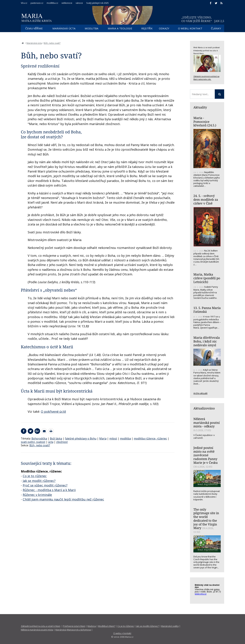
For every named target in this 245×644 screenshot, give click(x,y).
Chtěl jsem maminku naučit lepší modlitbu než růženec (63, 499)
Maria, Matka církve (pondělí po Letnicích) (207, 278)
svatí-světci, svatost (33, 442)
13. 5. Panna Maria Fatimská (207, 310)
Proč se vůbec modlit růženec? (45, 485)
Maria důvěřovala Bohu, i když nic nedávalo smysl (207, 341)
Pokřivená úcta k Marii (74, 626)
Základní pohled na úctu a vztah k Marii (41, 626)
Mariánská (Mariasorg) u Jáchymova (73, 630)
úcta (51, 442)
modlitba (125, 439)
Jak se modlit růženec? (39, 481)
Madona (92, 626)
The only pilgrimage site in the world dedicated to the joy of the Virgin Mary (206, 519)
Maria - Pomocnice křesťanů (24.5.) (205, 122)
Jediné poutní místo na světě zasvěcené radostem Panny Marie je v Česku (206, 455)
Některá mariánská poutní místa (37, 630)
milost (113, 439)
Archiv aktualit (200, 393)
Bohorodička (39, 439)
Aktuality (200, 107)
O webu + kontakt (122, 633)
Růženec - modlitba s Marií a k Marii (49, 490)
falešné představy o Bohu (81, 439)
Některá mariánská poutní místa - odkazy (207, 423)
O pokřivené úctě (53, 412)
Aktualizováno (204, 408)
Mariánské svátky (170, 626)
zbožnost (62, 442)
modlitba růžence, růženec (150, 439)
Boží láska (56, 439)
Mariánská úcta (34, 43)
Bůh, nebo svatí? (52, 43)
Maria (103, 439)
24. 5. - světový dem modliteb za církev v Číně (206, 199)
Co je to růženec (35, 476)
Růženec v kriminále (37, 495)
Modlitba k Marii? (107, 626)
